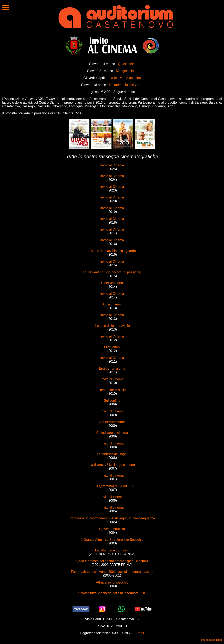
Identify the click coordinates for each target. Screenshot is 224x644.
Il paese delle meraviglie (112, 326)
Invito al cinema (112, 379)
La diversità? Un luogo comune (112, 465)
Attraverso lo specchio (112, 582)
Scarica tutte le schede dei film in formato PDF (112, 593)
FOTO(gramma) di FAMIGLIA (112, 486)
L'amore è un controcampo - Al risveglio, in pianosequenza (112, 518)
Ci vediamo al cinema (112, 433)
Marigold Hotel (127, 71)
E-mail (139, 633)
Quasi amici (127, 64)
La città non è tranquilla (112, 550)
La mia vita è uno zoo (125, 78)
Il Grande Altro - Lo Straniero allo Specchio (112, 540)
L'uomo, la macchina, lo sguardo (112, 251)
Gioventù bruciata (112, 529)
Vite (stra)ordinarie (112, 422)
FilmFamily (112, 347)
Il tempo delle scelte (112, 390)
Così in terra (112, 304)
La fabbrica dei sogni (112, 454)
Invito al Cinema (112, 165)
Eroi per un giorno (112, 368)
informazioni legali (212, 640)
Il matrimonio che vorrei (126, 85)
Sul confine (112, 401)
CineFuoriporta (112, 283)
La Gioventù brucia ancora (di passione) (112, 272)
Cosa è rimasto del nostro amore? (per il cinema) (112, 561)
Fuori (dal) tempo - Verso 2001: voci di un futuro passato (112, 572)
